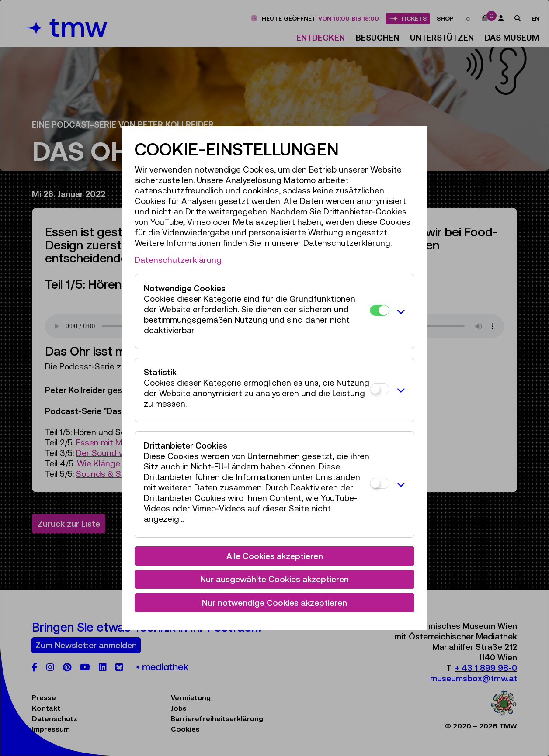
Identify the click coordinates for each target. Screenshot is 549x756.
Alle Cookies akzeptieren (275, 556)
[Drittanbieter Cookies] (380, 483)
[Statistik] (380, 389)
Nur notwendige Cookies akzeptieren (274, 603)
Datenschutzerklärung (178, 260)
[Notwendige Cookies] (380, 310)
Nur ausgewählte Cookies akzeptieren (274, 579)
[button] (400, 311)
